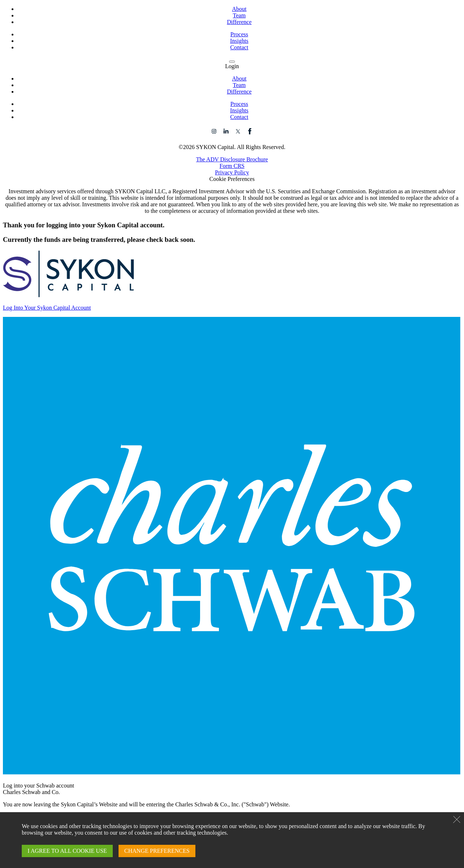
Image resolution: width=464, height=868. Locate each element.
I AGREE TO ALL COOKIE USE (67, 851)
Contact (239, 47)
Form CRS (232, 166)
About (239, 9)
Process (239, 34)
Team (239, 15)
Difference (239, 22)
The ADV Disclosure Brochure (232, 159)
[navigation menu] (232, 62)
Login (232, 66)
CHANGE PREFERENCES (157, 851)
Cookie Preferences (232, 179)
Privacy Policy (232, 172)
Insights (239, 41)
